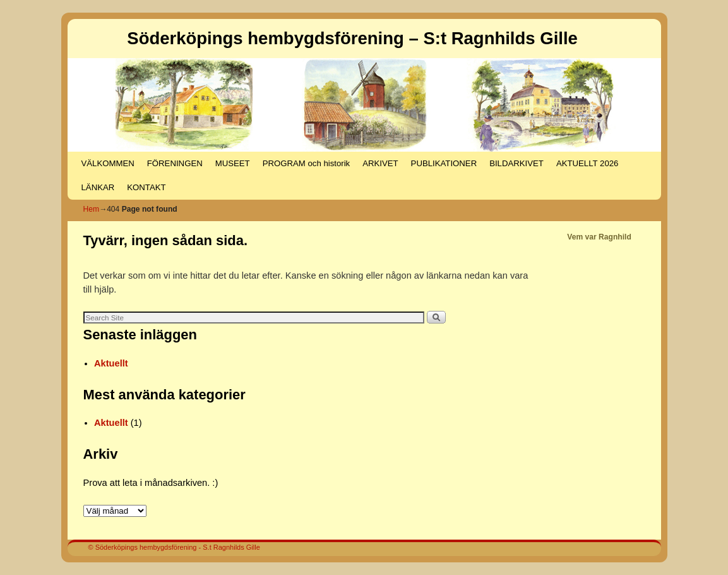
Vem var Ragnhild (599, 237)
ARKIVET (380, 163)
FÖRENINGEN (175, 163)
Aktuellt (111, 363)
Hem (92, 209)
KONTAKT (146, 187)
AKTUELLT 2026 (587, 163)
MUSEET (233, 163)
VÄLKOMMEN (108, 163)
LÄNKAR (98, 187)
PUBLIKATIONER (444, 163)
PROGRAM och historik (307, 163)
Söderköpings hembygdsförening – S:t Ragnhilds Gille (352, 38)
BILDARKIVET (516, 163)
